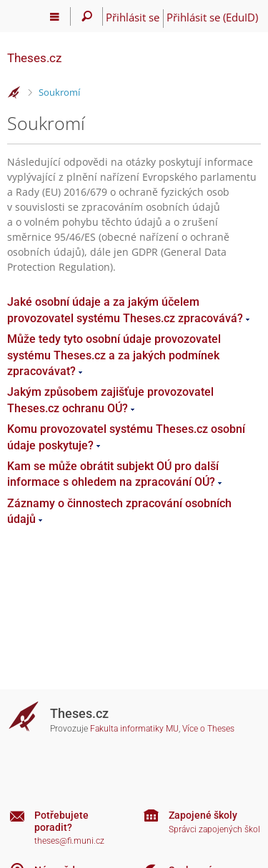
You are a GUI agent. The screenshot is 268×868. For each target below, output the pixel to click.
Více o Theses (208, 729)
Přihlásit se (133, 17)
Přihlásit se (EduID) (212, 17)
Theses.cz (34, 58)
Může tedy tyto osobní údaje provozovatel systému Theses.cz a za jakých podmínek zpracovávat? (114, 355)
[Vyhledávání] (87, 16)
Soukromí (59, 92)
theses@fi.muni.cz (69, 841)
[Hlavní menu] (55, 16)
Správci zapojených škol (214, 829)
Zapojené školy (203, 815)
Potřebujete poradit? (61, 821)
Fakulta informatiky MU (134, 729)
